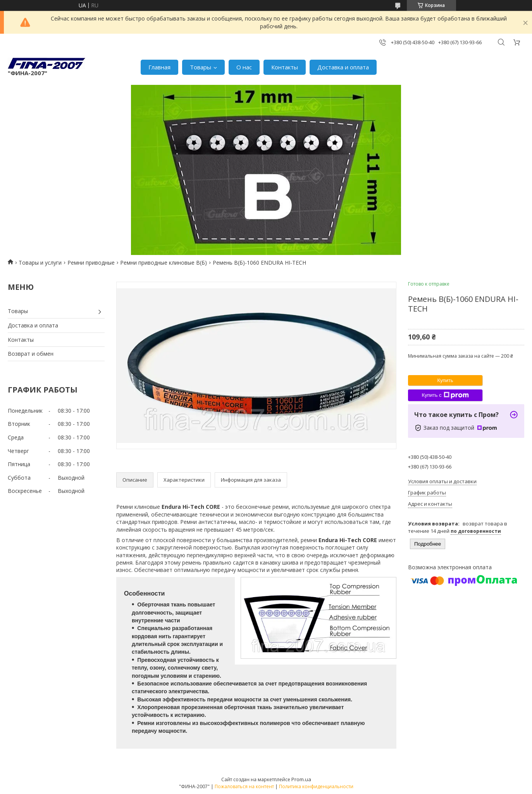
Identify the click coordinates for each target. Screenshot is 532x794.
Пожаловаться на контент (244, 786)
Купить (445, 380)
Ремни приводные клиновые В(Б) (164, 263)
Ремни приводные (91, 263)
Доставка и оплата (343, 67)
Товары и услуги (40, 263)
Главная (159, 67)
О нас (244, 67)
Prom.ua (301, 779)
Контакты (285, 67)
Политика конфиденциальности (316, 786)
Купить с (445, 395)
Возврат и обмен (31, 354)
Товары (201, 67)
